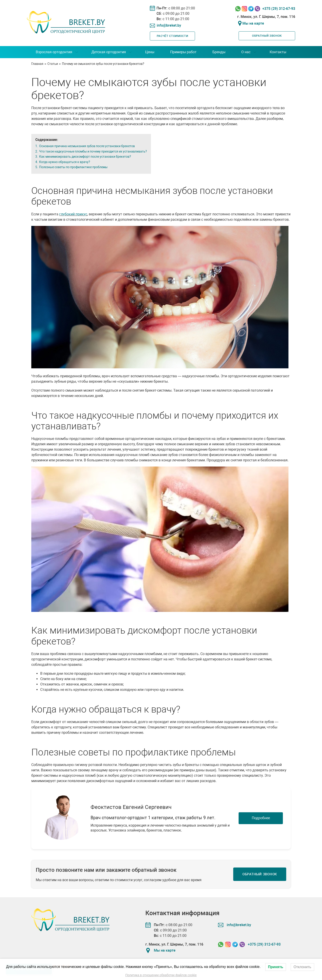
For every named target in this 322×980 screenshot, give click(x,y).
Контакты (278, 52)
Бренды (219, 52)
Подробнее (261, 818)
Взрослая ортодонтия (54, 52)
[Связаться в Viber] (257, 9)
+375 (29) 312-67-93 (279, 9)
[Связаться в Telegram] (251, 9)
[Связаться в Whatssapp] (238, 9)
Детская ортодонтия (109, 52)
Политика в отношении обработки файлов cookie (161, 975)
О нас (246, 52)
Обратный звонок (267, 36)
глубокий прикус (73, 214)
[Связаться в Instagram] (244, 9)
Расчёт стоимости (172, 36)
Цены (150, 52)
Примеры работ (183, 52)
